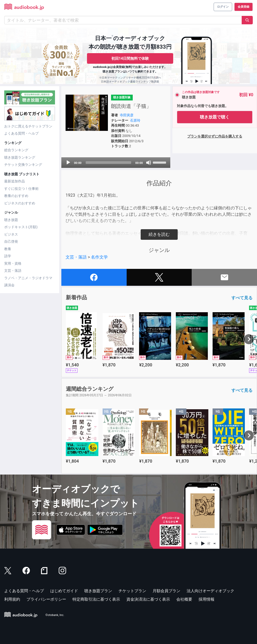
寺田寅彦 (127, 115)
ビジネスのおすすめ (20, 203)
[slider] (108, 163)
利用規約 (12, 599)
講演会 (9, 285)
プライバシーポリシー (46, 599)
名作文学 (99, 257)
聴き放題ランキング (20, 157)
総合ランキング (16, 150)
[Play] (68, 163)
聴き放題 (11, 220)
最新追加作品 (15, 181)
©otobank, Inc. (55, 615)
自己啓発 (11, 241)
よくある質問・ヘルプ (21, 133)
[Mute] (149, 163)
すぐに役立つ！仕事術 (21, 189)
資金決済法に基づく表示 (148, 599)
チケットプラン (132, 591)
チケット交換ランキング (23, 165)
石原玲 (135, 120)
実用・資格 (13, 263)
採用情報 (206, 599)
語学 (8, 256)
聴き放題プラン (98, 591)
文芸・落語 (13, 271)
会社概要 (184, 599)
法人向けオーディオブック (210, 591)
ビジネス (11, 234)
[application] (116, 163)
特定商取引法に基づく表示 (96, 599)
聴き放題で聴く (215, 117)
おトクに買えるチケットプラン (28, 126)
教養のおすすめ (16, 196)
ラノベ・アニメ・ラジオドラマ (28, 278)
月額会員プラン (166, 591)
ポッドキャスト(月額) (21, 227)
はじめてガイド (64, 591)
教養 (8, 249)
